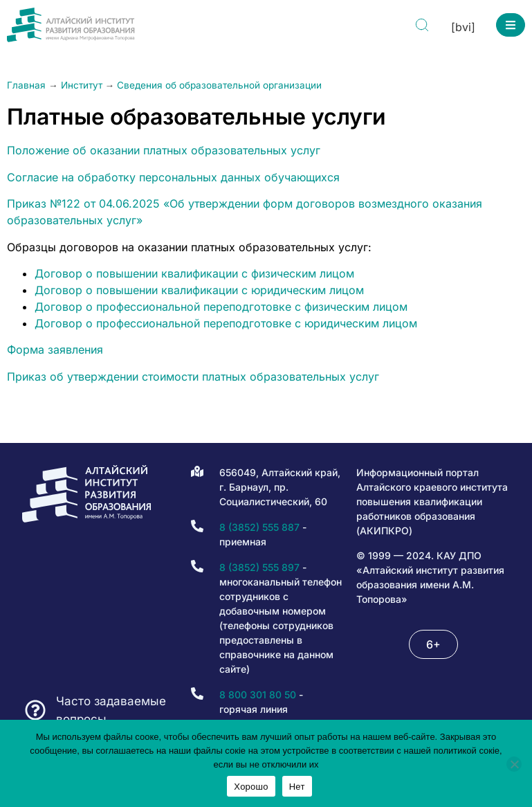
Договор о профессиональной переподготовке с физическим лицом (221, 307)
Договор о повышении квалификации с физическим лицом (194, 273)
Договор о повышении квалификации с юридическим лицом (199, 290)
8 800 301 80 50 (258, 695)
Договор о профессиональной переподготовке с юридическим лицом (226, 323)
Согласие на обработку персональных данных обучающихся (173, 177)
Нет (297, 787)
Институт (82, 85)
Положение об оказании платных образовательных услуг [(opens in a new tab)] (164, 150)
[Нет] (514, 764)
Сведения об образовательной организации (219, 85)
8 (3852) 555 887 (259, 527)
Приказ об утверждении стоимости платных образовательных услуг (193, 377)
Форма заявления (55, 350)
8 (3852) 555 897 (259, 567)
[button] (511, 25)
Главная (26, 85)
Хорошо (251, 787)
